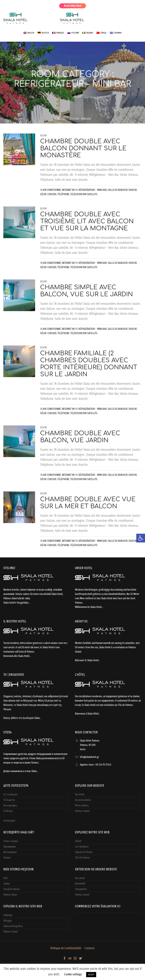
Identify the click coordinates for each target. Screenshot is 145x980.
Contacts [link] (90, 948)
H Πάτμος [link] (8, 811)
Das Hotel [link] (80, 878)
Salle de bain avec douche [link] (122, 190)
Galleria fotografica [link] (13, 926)
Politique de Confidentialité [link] (66, 948)
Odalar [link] (7, 884)
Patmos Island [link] (82, 811)
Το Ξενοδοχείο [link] (10, 794)
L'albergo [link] (8, 915)
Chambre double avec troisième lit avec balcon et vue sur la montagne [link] (87, 221)
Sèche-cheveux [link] (48, 194)
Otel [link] (5, 878)
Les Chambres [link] (82, 847)
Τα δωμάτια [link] (9, 800)
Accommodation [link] (83, 800)
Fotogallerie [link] (81, 889)
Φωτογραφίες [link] (10, 805)
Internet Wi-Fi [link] (70, 190)
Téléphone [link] (63, 194)
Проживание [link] (10, 847)
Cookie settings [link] (73, 974)
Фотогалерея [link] (10, 852)
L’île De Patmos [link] (83, 858)
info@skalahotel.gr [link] (89, 757)
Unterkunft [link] (80, 884)
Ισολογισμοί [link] (9, 821)
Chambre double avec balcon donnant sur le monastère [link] (83, 148)
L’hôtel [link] (78, 841)
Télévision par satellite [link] (84, 194)
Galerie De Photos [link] (84, 852)
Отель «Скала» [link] (11, 841)
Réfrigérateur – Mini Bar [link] (93, 190)
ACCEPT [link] (91, 975)
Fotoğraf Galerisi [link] (12, 889)
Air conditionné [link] (52, 190)
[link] (141, 538)
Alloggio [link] (8, 921)
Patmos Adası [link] (10, 895)
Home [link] (57, 119)
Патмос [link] (7, 858)
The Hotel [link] (80, 794)
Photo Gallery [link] (82, 805)
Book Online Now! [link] (73, 6)
